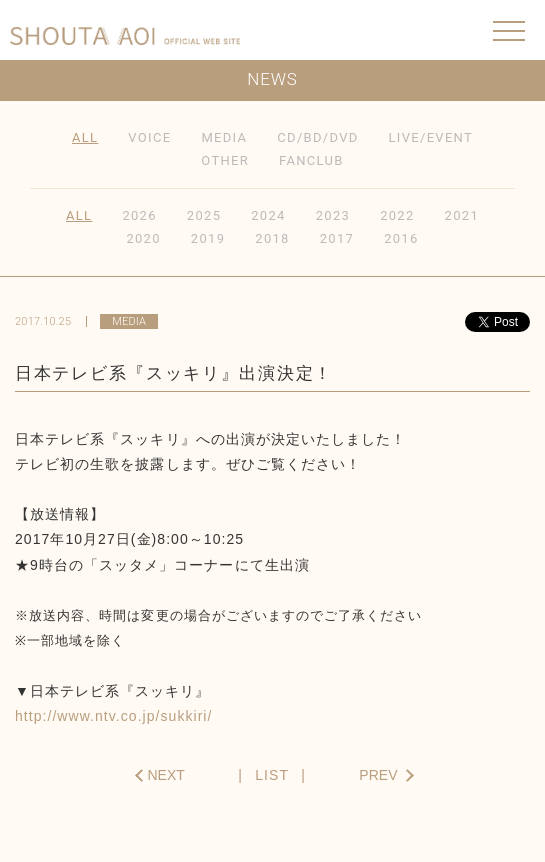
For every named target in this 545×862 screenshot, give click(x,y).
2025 (204, 215)
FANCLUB (311, 160)
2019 (208, 238)
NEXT (166, 775)
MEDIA (224, 137)
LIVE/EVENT (431, 137)
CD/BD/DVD (317, 137)
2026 (139, 215)
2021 (462, 215)
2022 (397, 215)
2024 (268, 215)
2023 (333, 215)
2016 (401, 238)
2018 (272, 238)
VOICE (149, 137)
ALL (85, 137)
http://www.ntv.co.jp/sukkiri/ (113, 716)
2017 (337, 238)
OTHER (225, 160)
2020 (143, 238)
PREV (378, 775)
